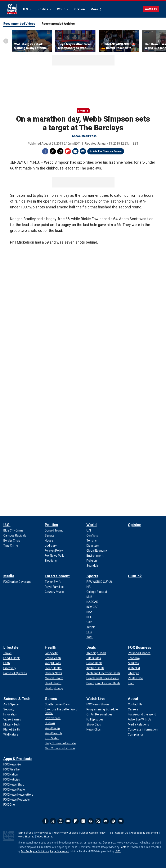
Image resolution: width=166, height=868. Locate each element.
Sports (83, 111)
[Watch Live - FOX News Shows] (98, 704)
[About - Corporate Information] (143, 729)
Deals (91, 647)
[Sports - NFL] (89, 587)
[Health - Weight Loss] (53, 663)
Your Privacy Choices (66, 833)
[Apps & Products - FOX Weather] (12, 769)
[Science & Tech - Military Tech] (12, 724)
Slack (91, 821)
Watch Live (96, 699)
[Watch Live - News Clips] (94, 729)
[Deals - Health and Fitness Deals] (103, 678)
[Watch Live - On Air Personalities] (99, 714)
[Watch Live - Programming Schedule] (102, 709)
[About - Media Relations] (138, 724)
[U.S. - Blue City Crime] (13, 530)
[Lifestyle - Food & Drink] (12, 658)
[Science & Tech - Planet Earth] (12, 729)
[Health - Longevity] (51, 653)
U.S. (26, 9)
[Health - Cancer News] (53, 673)
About (133, 699)
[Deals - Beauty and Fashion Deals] (103, 683)
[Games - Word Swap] (52, 728)
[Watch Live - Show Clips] (94, 724)
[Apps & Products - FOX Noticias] (12, 779)
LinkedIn (83, 821)
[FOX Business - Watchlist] (134, 668)
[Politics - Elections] (51, 561)
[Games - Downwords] (53, 718)
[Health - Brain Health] (53, 658)
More (94, 9)
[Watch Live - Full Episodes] (95, 719)
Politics (43, 9)
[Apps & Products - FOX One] (9, 805)
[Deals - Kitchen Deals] (95, 668)
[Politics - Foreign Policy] (54, 551)
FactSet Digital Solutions (35, 851)
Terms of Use (25, 833)
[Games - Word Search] (53, 733)
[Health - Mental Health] (54, 678)
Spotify (113, 821)
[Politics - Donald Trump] (54, 530)
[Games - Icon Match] (52, 738)
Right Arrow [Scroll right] (158, 41)
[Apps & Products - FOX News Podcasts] (17, 800)
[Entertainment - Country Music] (54, 592)
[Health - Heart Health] (53, 683)
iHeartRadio (121, 821)
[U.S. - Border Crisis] (12, 541)
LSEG (118, 851)
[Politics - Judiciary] (51, 546)
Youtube (68, 821)
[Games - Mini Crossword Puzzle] (60, 748)
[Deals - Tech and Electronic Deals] (103, 673)
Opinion (79, 9)
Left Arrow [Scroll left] (6, 41)
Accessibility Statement (144, 833)
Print (75, 151)
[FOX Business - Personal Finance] (139, 653)
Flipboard (68, 151)
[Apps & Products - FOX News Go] (12, 764)
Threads (60, 151)
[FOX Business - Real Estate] (135, 678)
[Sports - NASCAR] (92, 602)
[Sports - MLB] (89, 597)
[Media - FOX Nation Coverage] (17, 582)
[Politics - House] (49, 541)
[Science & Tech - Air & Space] (11, 704)
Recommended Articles (58, 24)
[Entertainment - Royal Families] (54, 587)
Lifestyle (11, 647)
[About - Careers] (133, 709)
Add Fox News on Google (107, 151)
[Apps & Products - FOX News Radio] (14, 790)
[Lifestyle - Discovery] (10, 668)
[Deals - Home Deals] (94, 663)
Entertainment (57, 576)
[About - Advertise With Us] (140, 719)
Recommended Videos (19, 24)
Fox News (12, 9)
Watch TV (151, 9)
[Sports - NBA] (89, 612)
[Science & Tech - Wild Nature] (11, 734)
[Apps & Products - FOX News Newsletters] (18, 795)
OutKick (135, 576)
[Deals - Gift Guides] (94, 658)
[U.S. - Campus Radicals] (15, 535)
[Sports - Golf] (89, 622)
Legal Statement (60, 851)
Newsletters (106, 821)
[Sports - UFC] (89, 632)
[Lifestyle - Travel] (7, 653)
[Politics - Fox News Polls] (55, 556)
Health (51, 647)
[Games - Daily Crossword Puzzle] (60, 743)
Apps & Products (18, 759)
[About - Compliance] (136, 734)
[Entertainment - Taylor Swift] (53, 582)
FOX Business (140, 647)
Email (83, 151)
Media (9, 576)
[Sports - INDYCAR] (93, 607)
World (62, 9)
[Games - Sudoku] (50, 723)
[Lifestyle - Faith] (7, 663)
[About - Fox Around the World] (142, 714)
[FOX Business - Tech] (131, 683)
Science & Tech (17, 699)
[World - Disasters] (93, 546)
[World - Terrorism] (93, 541)
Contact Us (122, 833)
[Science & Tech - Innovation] (10, 714)
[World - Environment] (95, 556)
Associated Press (84, 136)
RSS (98, 821)
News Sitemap (26, 837)
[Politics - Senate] (50, 535)
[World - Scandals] (93, 566)
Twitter (53, 151)
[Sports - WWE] (90, 637)
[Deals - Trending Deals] (96, 653)
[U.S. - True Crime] (11, 546)
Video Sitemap (45, 837)
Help (110, 833)
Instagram (60, 821)
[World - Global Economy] (97, 551)
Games (51, 699)
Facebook (45, 151)
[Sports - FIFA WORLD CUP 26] (100, 582)
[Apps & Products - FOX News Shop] (14, 785)
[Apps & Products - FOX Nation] (11, 774)
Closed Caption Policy (93, 833)
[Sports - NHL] (89, 617)
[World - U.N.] (89, 530)
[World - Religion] (92, 561)
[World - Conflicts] (92, 535)
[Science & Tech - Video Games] (12, 719)
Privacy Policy (43, 833)
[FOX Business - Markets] (133, 663)
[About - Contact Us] (135, 704)
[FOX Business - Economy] (134, 658)
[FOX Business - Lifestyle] (134, 673)
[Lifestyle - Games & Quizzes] (15, 673)
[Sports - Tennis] (91, 627)
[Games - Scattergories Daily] (57, 704)
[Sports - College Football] (97, 592)
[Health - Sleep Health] (53, 668)
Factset (124, 847)
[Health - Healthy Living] (54, 688)
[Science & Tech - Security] (9, 709)
